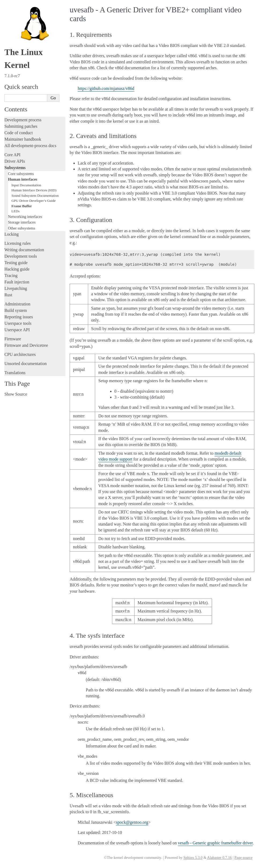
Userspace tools (18, 323)
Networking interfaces (25, 217)
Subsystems (15, 168)
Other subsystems (22, 228)
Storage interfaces (22, 222)
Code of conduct (18, 133)
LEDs (16, 211)
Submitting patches (21, 126)
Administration (17, 304)
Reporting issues (18, 317)
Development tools (20, 256)
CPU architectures (20, 354)
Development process (23, 120)
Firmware (13, 339)
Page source (243, 858)
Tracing (11, 276)
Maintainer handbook (23, 139)
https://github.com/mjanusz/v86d (106, 88)
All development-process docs (30, 146)
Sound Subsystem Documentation (35, 196)
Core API (12, 155)
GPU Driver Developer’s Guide (34, 201)
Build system (16, 310)
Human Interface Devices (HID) (34, 190)
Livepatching (16, 288)
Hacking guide (17, 269)
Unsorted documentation (25, 364)
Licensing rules (17, 243)
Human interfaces (23, 179)
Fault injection (17, 282)
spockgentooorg (132, 822)
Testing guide (16, 263)
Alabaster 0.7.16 (219, 858)
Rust (8, 295)
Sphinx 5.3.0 (193, 858)
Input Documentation (26, 185)
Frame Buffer (22, 206)
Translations (15, 373)
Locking (11, 234)
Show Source (16, 394)
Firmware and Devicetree (26, 345)
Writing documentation (24, 250)
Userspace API (17, 330)
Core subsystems (21, 174)
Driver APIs (15, 161)
